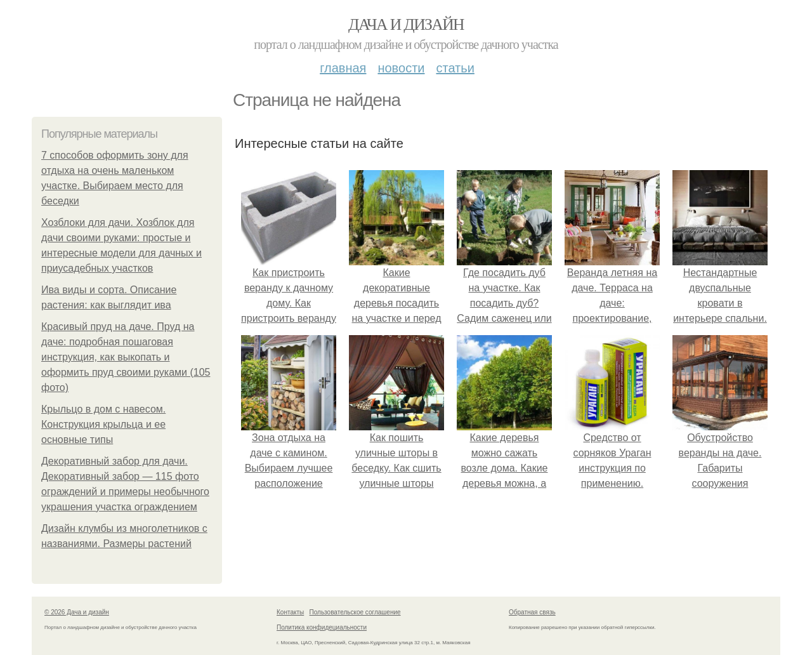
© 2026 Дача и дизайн (77, 612)
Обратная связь (532, 612)
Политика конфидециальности (322, 627)
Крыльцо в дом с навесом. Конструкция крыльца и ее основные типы (103, 424)
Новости (401, 68)
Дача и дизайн (406, 24)
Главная (343, 68)
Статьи (455, 68)
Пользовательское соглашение (355, 612)
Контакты (290, 612)
